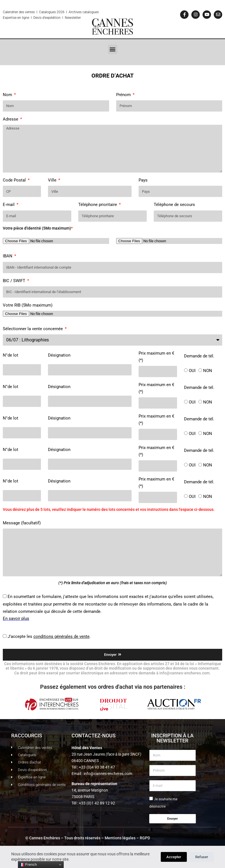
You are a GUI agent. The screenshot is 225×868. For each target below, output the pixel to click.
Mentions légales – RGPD (127, 838)
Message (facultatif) (22, 523)
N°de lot (11, 355)
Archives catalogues (84, 12)
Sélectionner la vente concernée (33, 329)
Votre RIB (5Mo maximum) (28, 305)
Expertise (10, 18)
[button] (113, 49)
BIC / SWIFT (15, 281)
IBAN (8, 256)
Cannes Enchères (45, 838)
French (28, 865)
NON (208, 371)
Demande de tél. (199, 356)
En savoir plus (16, 618)
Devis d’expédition (47, 18)
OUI (192, 371)
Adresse (11, 119)
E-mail (9, 205)
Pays (143, 180)
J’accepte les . (49, 636)
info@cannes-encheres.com (108, 774)
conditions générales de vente (61, 636)
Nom (8, 95)
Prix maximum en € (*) (156, 357)
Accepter (174, 857)
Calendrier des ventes (19, 12)
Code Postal (15, 180)
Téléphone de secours (174, 205)
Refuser (202, 857)
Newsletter (73, 18)
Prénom (124, 95)
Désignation (59, 355)
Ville (53, 180)
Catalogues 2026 (52, 12)
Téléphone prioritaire (98, 205)
